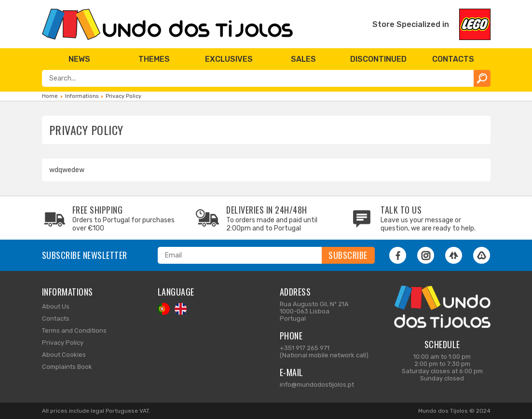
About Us (56, 306)
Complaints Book (67, 367)
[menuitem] (79, 59)
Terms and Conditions (74, 331)
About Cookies (64, 355)
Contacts (56, 318)
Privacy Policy (63, 343)
